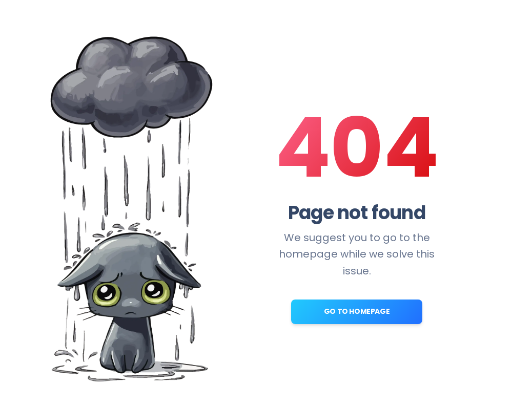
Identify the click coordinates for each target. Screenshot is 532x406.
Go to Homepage (357, 311)
